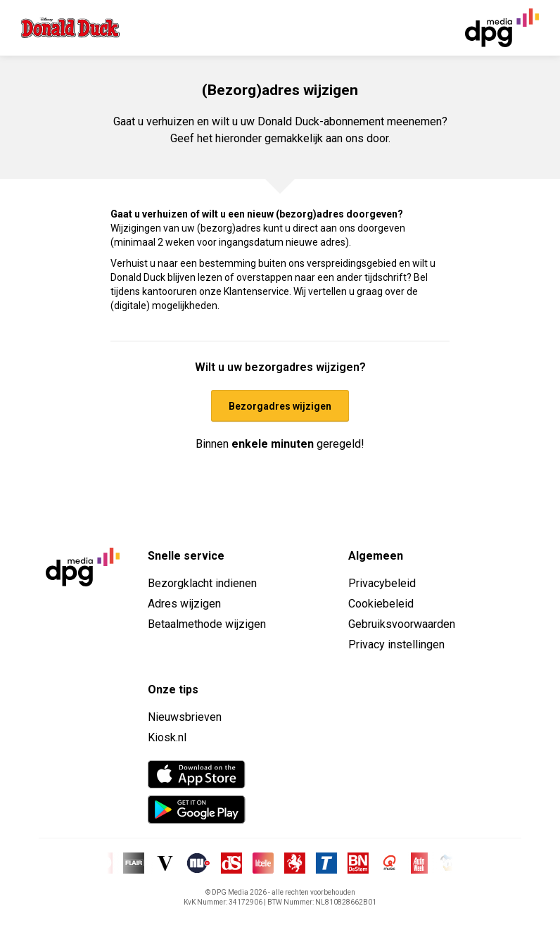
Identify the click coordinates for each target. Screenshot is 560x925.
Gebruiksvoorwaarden (402, 624)
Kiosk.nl (167, 737)
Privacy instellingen (396, 644)
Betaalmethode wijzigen (207, 624)
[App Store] (197, 774)
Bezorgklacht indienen (202, 583)
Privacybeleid (382, 583)
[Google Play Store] (197, 810)
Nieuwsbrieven (185, 717)
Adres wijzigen (184, 604)
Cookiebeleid (381, 604)
